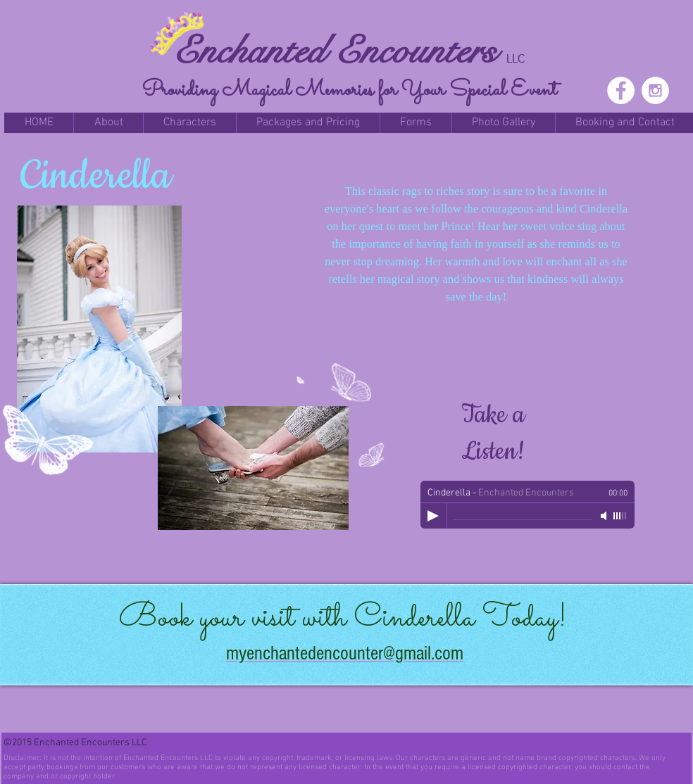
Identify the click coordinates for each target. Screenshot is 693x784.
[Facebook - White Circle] (621, 90)
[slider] (620, 516)
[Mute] (605, 516)
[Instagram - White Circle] (655, 90)
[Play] (433, 516)
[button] (108, 123)
